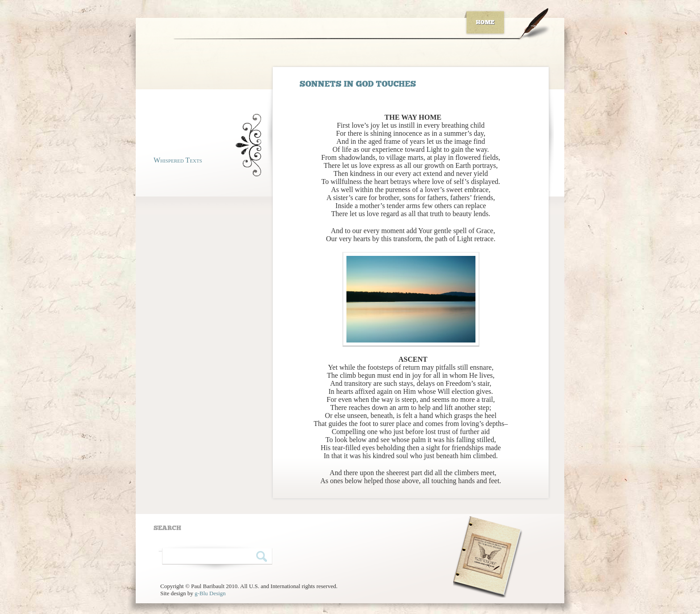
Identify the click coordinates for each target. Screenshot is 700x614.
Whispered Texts (178, 160)
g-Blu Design (210, 593)
